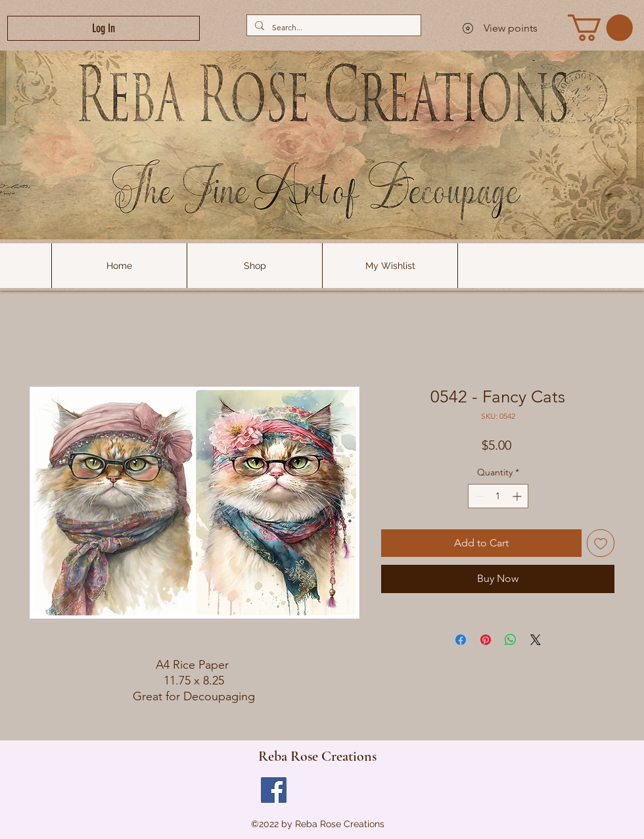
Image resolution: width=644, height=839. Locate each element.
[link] (600, 28)
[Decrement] (478, 496)
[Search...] (333, 27)
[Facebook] (274, 790)
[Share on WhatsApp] (511, 640)
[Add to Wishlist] (601, 543)
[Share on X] (536, 640)
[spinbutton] (498, 496)
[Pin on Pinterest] (486, 640)
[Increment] (518, 496)
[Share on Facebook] (461, 640)
